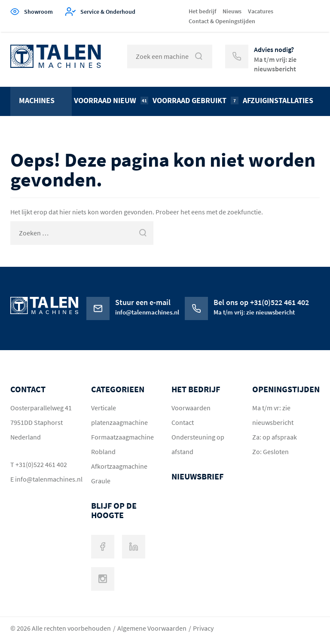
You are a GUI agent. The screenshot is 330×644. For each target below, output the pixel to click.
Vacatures (261, 11)
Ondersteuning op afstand (198, 444)
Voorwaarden (191, 408)
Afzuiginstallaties (278, 100)
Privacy (203, 628)
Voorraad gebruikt (196, 100)
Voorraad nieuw (111, 100)
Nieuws (232, 11)
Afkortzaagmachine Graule (119, 473)
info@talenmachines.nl (45, 479)
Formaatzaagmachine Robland (122, 444)
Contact (183, 422)
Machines (37, 100)
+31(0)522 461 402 (41, 464)
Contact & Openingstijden (222, 21)
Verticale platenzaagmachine (119, 415)
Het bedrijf (202, 11)
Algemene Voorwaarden (152, 628)
